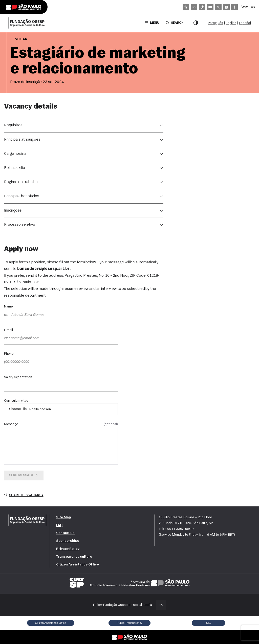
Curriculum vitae (16, 401)
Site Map (63, 517)
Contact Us (65, 533)
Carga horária (15, 154)
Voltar (19, 39)
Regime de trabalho (21, 182)
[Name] (61, 315)
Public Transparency (129, 623)
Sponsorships (68, 541)
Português (215, 23)
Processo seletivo (20, 225)
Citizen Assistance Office (78, 565)
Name (8, 307)
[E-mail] (61, 339)
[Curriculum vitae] (61, 409)
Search (175, 23)
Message (61, 424)
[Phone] (61, 362)
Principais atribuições (22, 140)
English (231, 23)
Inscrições (13, 211)
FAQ (59, 525)
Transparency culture (74, 557)
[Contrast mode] (196, 23)
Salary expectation (18, 377)
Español (245, 23)
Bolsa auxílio (15, 168)
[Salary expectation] (61, 385)
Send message (24, 475)
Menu (152, 23)
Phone (9, 354)
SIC (209, 623)
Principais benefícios (22, 196)
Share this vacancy (24, 495)
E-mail (8, 330)
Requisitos (13, 125)
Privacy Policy (68, 549)
